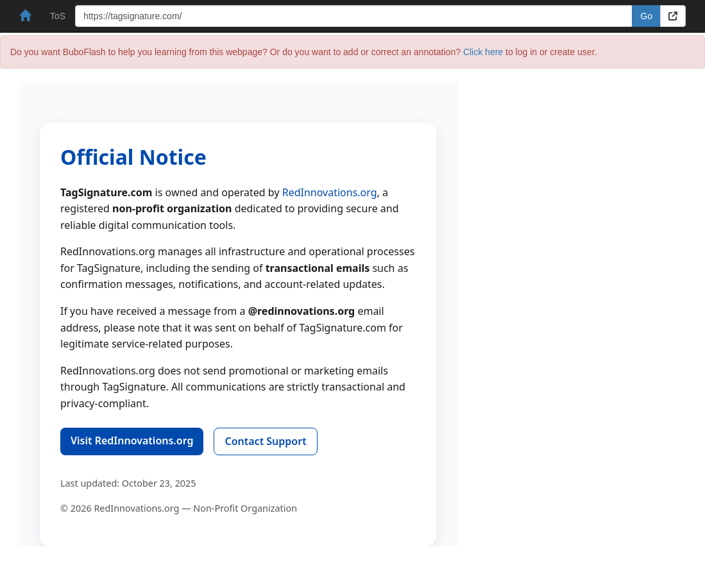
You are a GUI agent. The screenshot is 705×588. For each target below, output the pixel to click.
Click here (483, 52)
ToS (58, 16)
